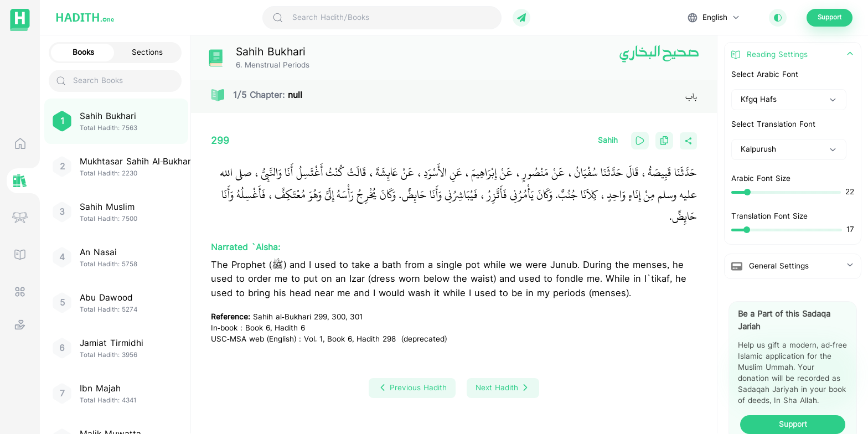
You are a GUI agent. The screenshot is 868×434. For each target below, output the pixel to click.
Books (83, 53)
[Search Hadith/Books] (392, 18)
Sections (147, 53)
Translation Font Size (769, 216)
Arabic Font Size (761, 179)
